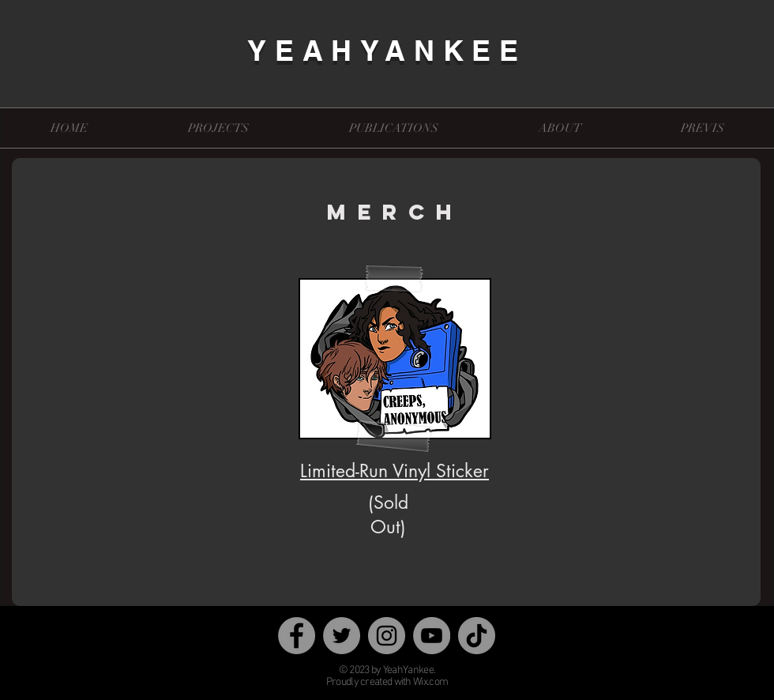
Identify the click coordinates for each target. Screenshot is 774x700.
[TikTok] (477, 636)
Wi (418, 682)
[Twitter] (342, 636)
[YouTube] (432, 636)
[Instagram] (387, 636)
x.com (436, 682)
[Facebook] (297, 636)
